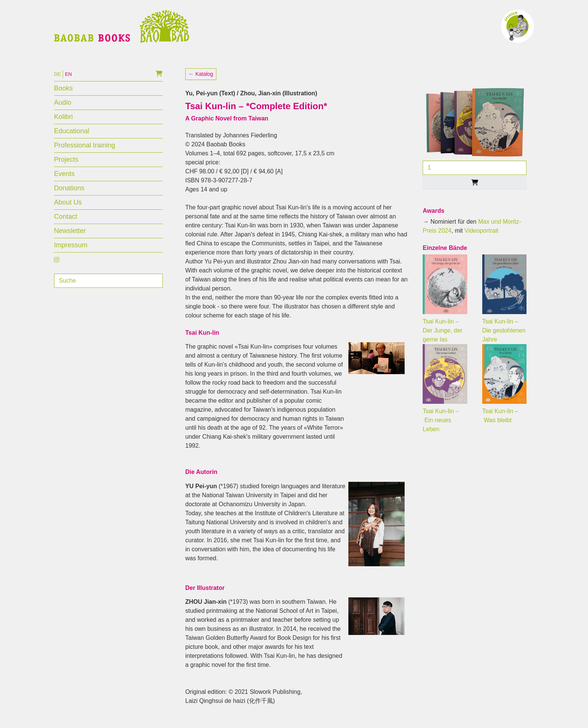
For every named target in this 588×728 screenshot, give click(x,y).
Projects (66, 167)
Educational (72, 138)
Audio (63, 110)
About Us (68, 209)
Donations (69, 195)
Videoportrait (481, 238)
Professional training (85, 152)
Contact (66, 224)
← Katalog (201, 81)
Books (63, 95)
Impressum (71, 252)
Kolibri (63, 124)
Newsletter (70, 238)
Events (64, 181)
